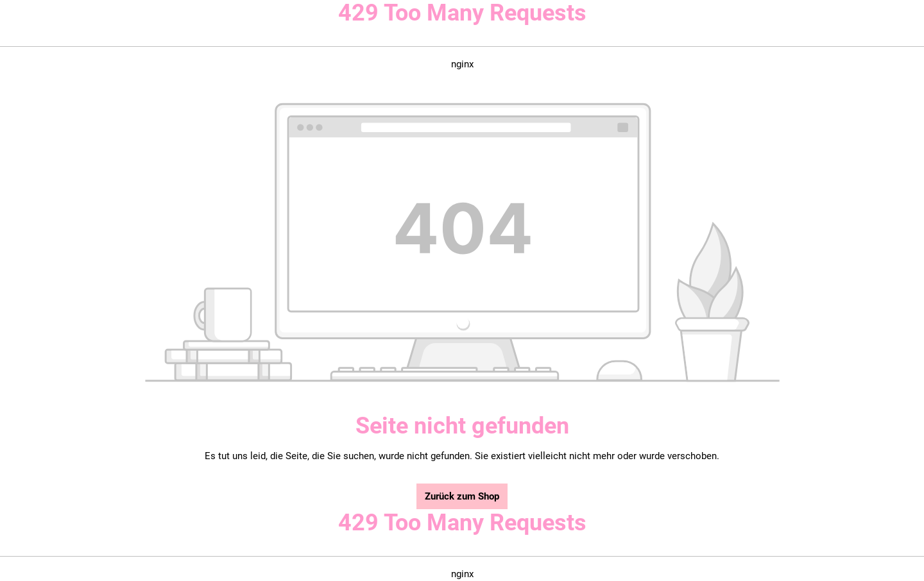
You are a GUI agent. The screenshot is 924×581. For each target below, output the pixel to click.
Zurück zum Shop (462, 496)
